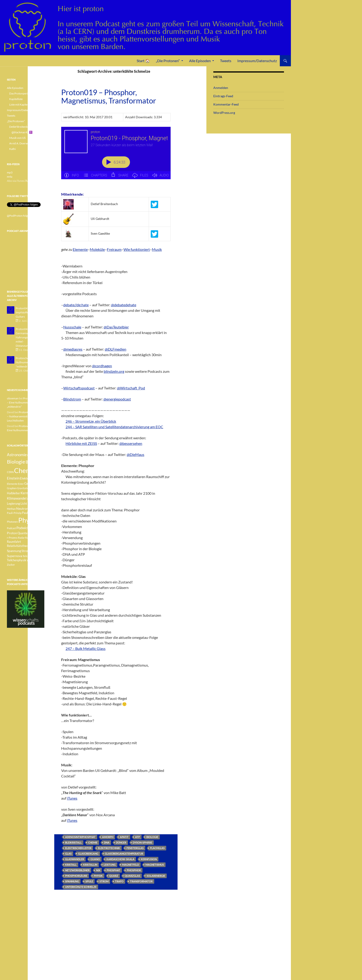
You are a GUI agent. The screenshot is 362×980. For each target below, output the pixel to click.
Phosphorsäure (76, 876)
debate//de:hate (76, 305)
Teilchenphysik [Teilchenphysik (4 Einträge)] (17, 560)
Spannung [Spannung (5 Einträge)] (14, 551)
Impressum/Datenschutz (257, 61)
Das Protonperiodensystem (26, 93)
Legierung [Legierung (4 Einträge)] (14, 504)
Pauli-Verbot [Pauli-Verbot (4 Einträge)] (30, 513)
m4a (10, 177)
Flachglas (157, 848)
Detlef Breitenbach (21, 127)
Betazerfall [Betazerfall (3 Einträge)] (33, 455)
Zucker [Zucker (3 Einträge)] (11, 565)
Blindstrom (72, 399)
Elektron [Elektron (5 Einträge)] (26, 478)
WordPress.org (224, 113)
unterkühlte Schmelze (81, 887)
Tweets (226, 61)
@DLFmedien (116, 349)
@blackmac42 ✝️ (22, 132)
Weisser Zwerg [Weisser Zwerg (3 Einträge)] (35, 560)
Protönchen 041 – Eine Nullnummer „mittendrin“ (25, 402)
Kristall (71, 865)
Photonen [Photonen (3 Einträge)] (12, 522)
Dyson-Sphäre (142, 842)
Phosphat (113, 870)
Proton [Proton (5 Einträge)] (12, 533)
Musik (157, 249)
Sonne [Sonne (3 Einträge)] (36, 546)
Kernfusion (149, 859)
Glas (68, 854)
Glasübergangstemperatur (124, 854)
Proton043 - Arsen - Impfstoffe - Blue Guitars (28, 312)
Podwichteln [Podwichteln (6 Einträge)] (26, 528)
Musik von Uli (17, 138)
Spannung (72, 881)
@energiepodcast (117, 399)
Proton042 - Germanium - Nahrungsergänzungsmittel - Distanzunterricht (29, 337)
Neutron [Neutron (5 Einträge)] (22, 508)
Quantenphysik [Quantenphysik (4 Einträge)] (28, 533)
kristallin (90, 865)
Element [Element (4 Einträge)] (38, 478)
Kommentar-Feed (226, 104)
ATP (137, 837)
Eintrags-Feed (223, 96)
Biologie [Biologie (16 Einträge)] (16, 462)
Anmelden (221, 88)
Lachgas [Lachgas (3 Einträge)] (32, 499)
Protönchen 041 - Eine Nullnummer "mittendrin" (29, 362)
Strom (104, 881)
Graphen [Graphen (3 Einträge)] (12, 488)
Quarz (114, 876)
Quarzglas (132, 876)
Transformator (141, 881)
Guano (95, 859)
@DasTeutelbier (116, 327)
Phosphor (134, 870)
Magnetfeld (131, 865)
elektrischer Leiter (78, 848)
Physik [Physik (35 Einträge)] (28, 520)
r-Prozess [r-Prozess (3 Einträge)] (12, 538)
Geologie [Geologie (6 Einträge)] (31, 483)
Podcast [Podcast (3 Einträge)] (11, 528)
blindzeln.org (114, 371)
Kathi (12, 149)
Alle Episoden (200, 61)
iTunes (72, 798)
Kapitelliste (16, 99)
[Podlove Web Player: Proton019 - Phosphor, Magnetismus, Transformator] (116, 156)
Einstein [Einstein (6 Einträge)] (13, 478)
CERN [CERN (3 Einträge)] (10, 472)
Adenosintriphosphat (80, 837)
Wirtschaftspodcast (79, 388)
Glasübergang (88, 854)
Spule (89, 881)
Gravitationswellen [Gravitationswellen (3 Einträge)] (28, 488)
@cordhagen (102, 366)
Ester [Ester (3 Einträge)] (21, 484)
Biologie (152, 837)
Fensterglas (135, 848)
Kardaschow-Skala (120, 859)
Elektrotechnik (109, 848)
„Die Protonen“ (168, 61)
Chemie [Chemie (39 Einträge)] (25, 470)
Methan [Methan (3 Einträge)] (11, 509)
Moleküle (97, 249)
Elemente (80, 249)
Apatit (124, 837)
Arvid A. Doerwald (20, 143)
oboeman (13, 398)
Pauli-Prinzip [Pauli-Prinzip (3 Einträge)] (14, 513)
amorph (108, 837)
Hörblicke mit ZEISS (81, 443)
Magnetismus (155, 865)
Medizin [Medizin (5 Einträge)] (33, 503)
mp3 (10, 172)
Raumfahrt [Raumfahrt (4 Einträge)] (14, 542)
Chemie (93, 842)
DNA (107, 842)
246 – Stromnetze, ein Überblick (91, 421)
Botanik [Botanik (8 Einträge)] (32, 462)
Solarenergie (156, 876)
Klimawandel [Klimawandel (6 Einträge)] (17, 498)
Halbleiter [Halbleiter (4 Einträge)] (14, 493)
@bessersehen (131, 443)
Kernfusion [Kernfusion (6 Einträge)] (29, 493)
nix (98, 870)
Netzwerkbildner (77, 870)
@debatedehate (124, 305)
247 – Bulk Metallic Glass (86, 648)
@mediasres (73, 349)
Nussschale (72, 327)
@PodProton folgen (19, 216)
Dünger (121, 842)
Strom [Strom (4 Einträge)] (26, 551)
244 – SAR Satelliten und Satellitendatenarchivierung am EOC (114, 427)
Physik (98, 876)
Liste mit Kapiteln (20, 105)
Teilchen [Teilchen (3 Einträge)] (27, 556)
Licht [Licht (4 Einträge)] (24, 504)
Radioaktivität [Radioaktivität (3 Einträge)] (33, 538)
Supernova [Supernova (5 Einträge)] (15, 556)
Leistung (110, 865)
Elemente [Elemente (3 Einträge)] (12, 484)
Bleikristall (73, 842)
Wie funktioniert (137, 249)
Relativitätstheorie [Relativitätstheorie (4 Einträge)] (19, 546)
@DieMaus (136, 454)
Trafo (119, 881)
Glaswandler (75, 859)
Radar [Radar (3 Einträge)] (21, 538)
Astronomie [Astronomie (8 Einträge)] (17, 455)
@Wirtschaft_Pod (131, 388)
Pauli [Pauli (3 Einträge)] (32, 509)
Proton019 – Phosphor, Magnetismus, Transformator (109, 96)
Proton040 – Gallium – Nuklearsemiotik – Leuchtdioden (26, 416)
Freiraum (114, 249)
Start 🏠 (143, 61)
